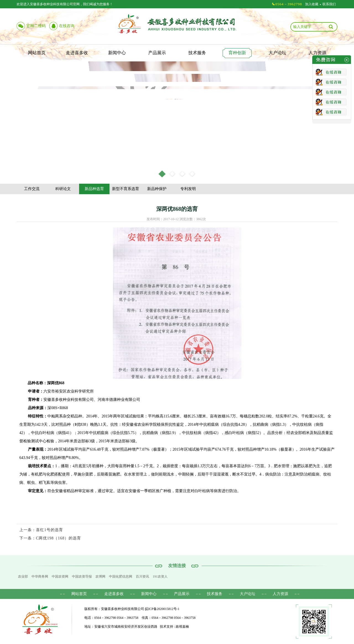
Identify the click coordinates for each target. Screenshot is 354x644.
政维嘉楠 (182, 627)
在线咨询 (67, 26)
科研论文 (63, 189)
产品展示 (157, 53)
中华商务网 (40, 577)
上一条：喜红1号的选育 (41, 530)
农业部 (23, 577)
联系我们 (329, 4)
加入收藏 (312, 4)
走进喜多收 (77, 53)
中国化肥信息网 (121, 577)
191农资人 (160, 577)
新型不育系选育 (126, 189)
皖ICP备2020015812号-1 (162, 609)
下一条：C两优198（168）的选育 (50, 538)
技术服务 (197, 53)
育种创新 (237, 53)
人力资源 (317, 53)
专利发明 (188, 189)
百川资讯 (142, 577)
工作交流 (32, 189)
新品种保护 (157, 189)
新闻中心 (117, 53)
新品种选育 (94, 189)
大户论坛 (277, 53)
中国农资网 (60, 577)
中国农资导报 (82, 577)
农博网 (100, 577)
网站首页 (37, 53)
